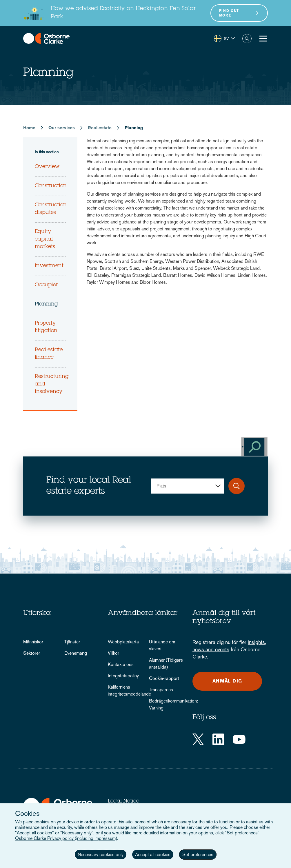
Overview (47, 167)
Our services (62, 128)
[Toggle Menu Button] (263, 39)
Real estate (100, 128)
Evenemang (76, 653)
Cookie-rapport (164, 678)
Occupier (46, 285)
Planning (46, 304)
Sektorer (32, 653)
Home (29, 128)
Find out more (229, 13)
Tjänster (72, 642)
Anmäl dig (227, 681)
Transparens (161, 690)
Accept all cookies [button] (153, 855)
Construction (51, 186)
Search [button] (247, 39)
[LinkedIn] (218, 739)
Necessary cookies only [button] (101, 855)
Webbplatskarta (123, 642)
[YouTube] (239, 739)
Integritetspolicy (123, 676)
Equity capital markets (45, 239)
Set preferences (198, 855)
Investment (49, 266)
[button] (224, 39)
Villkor (113, 653)
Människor (33, 642)
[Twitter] (198, 739)
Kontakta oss (121, 664)
